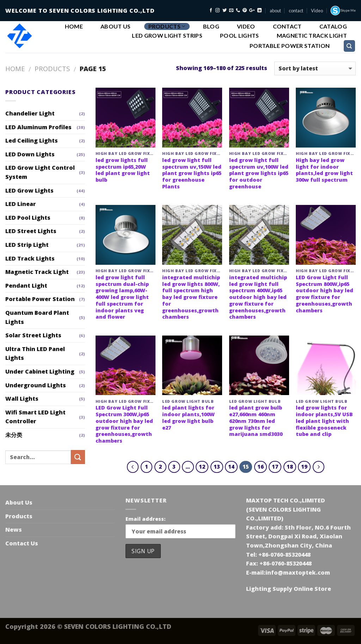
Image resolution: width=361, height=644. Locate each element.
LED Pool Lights (28, 218)
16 (261, 467)
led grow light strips (167, 36)
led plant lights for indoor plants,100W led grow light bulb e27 (188, 418)
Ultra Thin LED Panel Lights (35, 354)
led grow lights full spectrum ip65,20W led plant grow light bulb (123, 170)
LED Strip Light (27, 245)
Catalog (333, 26)
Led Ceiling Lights (32, 140)
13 (217, 467)
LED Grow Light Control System (40, 172)
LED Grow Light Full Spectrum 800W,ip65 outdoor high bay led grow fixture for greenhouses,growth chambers (325, 294)
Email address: (145, 519)
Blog (211, 26)
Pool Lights (240, 36)
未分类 (14, 435)
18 (290, 467)
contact (296, 11)
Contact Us (22, 543)
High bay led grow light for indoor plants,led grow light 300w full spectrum (324, 170)
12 (202, 467)
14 (231, 467)
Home (74, 26)
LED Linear (21, 204)
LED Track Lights (30, 258)
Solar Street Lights (33, 335)
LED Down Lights (30, 154)
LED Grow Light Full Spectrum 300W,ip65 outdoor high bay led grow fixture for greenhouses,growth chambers (124, 424)
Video (317, 11)
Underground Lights (36, 385)
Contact (287, 26)
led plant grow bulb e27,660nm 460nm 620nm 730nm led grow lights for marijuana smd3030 (256, 421)
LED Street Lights (31, 231)
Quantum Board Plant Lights (37, 317)
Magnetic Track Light (312, 36)
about (275, 11)
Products (167, 26)
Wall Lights (22, 399)
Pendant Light (26, 286)
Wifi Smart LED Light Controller (35, 417)
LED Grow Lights (29, 190)
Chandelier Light (30, 113)
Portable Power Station (290, 46)
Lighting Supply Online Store (289, 589)
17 (275, 467)
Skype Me (343, 11)
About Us (116, 26)
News (14, 530)
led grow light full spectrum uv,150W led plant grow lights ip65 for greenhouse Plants (192, 173)
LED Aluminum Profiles (38, 127)
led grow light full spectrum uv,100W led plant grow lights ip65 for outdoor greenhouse (259, 173)
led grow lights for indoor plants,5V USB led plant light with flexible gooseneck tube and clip (324, 421)
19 (304, 467)
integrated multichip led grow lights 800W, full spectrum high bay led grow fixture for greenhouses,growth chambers (191, 297)
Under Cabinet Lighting (40, 371)
